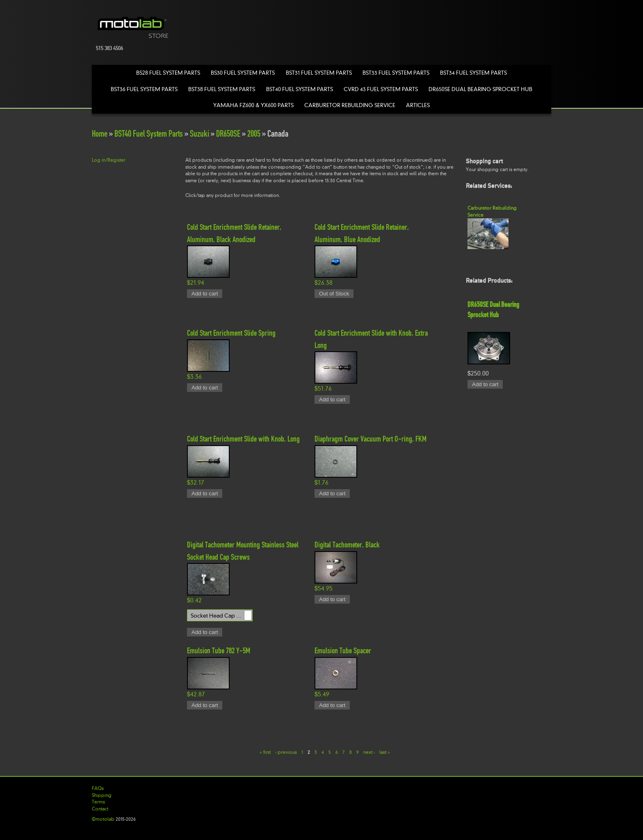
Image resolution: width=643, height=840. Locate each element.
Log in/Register (109, 160)
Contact (100, 809)
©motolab (103, 819)
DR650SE (228, 134)
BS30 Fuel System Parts (243, 73)
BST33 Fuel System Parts (396, 73)
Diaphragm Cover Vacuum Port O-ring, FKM (371, 439)
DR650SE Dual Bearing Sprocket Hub (480, 89)
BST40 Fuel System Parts (300, 89)
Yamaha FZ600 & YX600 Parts (253, 105)
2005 (254, 134)
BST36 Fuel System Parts (144, 89)
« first (265, 752)
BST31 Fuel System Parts (319, 73)
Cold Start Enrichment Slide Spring (231, 333)
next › (369, 752)
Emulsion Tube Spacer (343, 650)
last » (385, 752)
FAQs (98, 788)
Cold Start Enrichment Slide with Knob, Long (243, 439)
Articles (418, 105)
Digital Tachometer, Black (347, 545)
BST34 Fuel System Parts (473, 73)
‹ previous (286, 752)
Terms (98, 802)
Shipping (102, 795)
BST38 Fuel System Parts (222, 89)
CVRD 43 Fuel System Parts (381, 89)
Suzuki (200, 134)
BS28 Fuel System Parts (168, 73)
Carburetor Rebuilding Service (350, 105)
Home (100, 134)
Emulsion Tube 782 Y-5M (219, 650)
